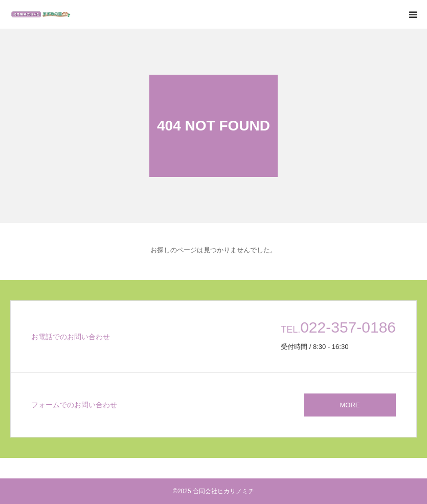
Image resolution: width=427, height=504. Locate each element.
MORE (350, 405)
